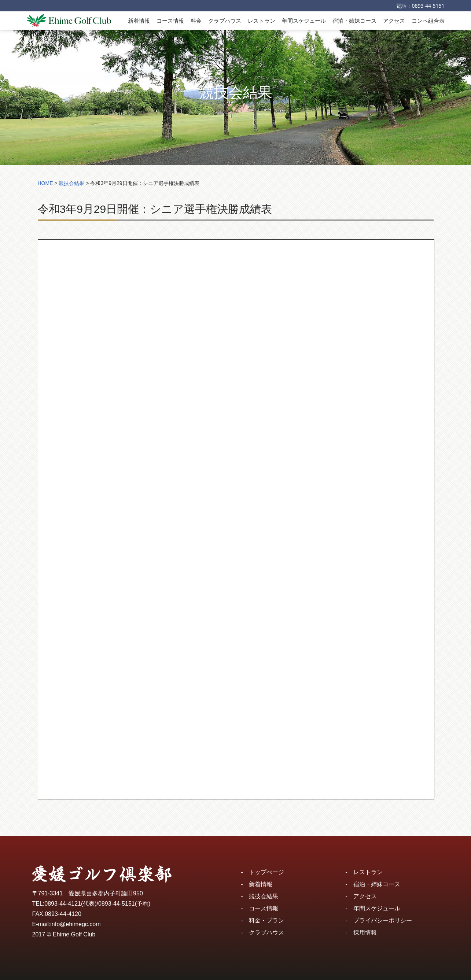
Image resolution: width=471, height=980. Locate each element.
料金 (196, 21)
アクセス (394, 21)
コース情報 (170, 21)
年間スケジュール (304, 21)
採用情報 (365, 933)
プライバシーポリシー (383, 920)
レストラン (262, 21)
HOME (45, 183)
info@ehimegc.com (75, 924)
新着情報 (139, 21)
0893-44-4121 (63, 904)
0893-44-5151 (428, 6)
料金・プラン (266, 920)
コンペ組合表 (428, 21)
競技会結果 (264, 896)
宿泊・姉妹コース (354, 21)
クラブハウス (225, 21)
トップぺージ (266, 872)
